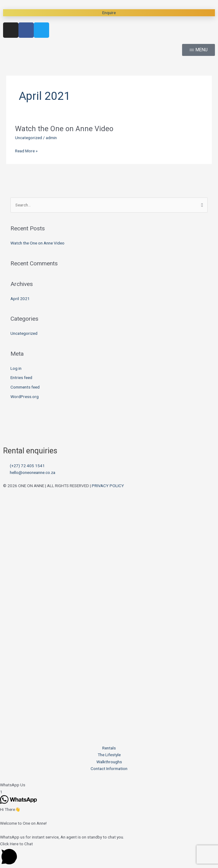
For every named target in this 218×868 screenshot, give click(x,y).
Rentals (109, 748)
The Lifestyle (109, 755)
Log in (16, 368)
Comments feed (25, 387)
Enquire (109, 13)
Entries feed (21, 377)
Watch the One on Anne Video (64, 129)
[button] (109, 785)
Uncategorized (29, 138)
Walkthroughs (109, 762)
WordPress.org (25, 397)
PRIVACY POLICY (108, 486)
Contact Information (109, 768)
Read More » (26, 151)
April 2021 (20, 299)
